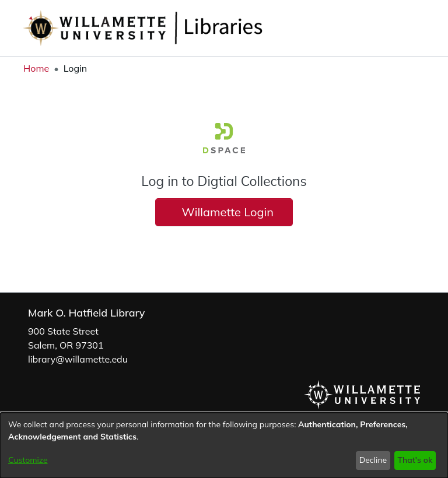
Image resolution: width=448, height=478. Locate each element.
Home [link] (36, 68)
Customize (28, 460)
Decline (373, 460)
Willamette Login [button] (224, 212)
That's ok (415, 460)
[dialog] (224, 445)
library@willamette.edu (78, 359)
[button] (396, 28)
